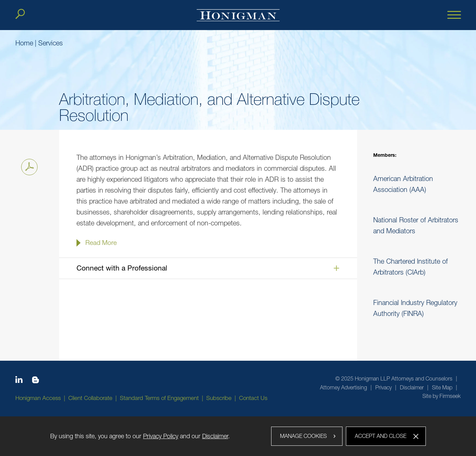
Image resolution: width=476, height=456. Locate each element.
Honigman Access (38, 398)
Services (51, 43)
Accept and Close (381, 436)
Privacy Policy (161, 436)
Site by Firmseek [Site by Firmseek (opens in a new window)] (442, 396)
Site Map (442, 387)
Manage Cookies (303, 436)
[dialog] (238, 436)
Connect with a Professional (122, 268)
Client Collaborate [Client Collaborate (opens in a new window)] (90, 398)
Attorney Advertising (344, 387)
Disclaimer (412, 387)
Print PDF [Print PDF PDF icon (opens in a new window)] (27, 166)
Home (24, 43)
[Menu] (454, 15)
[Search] (20, 14)
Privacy (383, 387)
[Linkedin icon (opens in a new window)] (19, 381)
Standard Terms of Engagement (159, 398)
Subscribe (219, 398)
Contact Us (253, 398)
